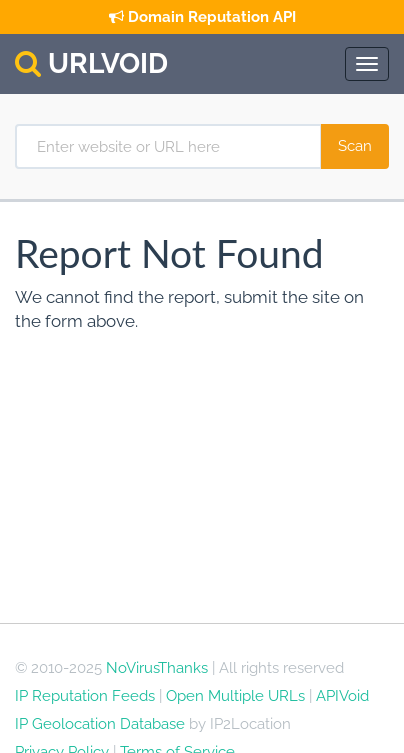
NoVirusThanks (157, 668)
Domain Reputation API (202, 17)
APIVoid (342, 696)
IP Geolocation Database (100, 724)
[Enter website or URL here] (168, 146)
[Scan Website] (355, 146)
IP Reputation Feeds (85, 696)
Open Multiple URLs (235, 696)
